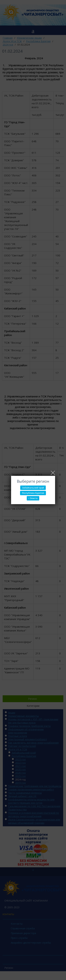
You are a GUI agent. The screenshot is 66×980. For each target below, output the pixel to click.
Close (53, 473)
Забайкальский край (33, 488)
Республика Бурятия (33, 493)
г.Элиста (33, 498)
